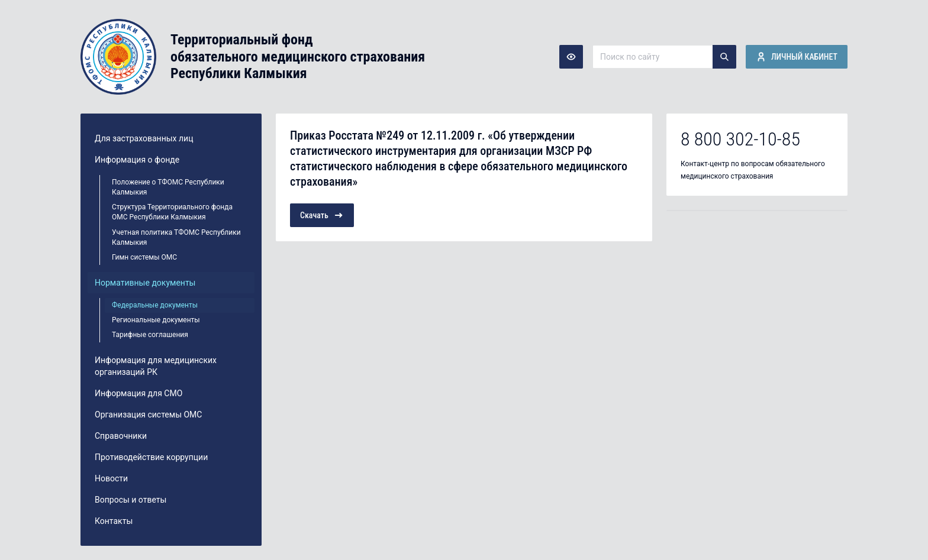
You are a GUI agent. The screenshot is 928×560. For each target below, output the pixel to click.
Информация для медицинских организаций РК (156, 366)
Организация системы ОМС (148, 415)
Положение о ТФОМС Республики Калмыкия (168, 187)
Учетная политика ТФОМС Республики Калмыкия (176, 237)
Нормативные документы (145, 283)
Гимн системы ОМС (144, 257)
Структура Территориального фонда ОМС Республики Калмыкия (172, 212)
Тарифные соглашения (150, 335)
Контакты (114, 521)
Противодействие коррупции (151, 457)
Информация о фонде (137, 160)
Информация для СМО (138, 393)
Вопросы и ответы (130, 500)
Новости (111, 478)
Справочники (121, 436)
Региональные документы (156, 320)
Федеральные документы (155, 305)
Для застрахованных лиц (144, 138)
